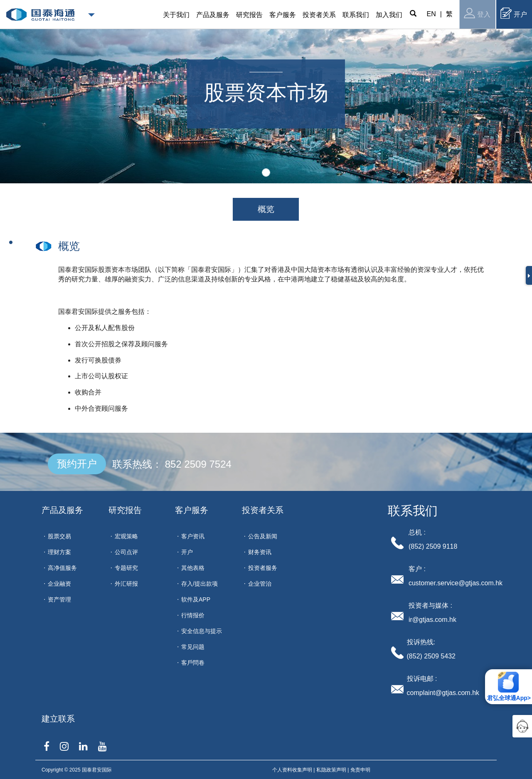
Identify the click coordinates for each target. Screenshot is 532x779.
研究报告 (125, 510)
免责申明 (360, 770)
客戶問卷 (193, 663)
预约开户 (77, 464)
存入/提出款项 (199, 584)
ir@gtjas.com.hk (432, 620)
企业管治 (260, 584)
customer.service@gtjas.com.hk (456, 583)
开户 (514, 13)
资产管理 (59, 599)
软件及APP (196, 599)
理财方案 (59, 552)
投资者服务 (263, 568)
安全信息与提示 (202, 631)
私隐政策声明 (331, 770)
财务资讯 (260, 552)
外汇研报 (126, 584)
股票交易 (59, 536)
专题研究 (126, 568)
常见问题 (193, 647)
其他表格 (193, 568)
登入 (477, 13)
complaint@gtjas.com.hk (443, 693)
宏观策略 (126, 536)
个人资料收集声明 (292, 770)
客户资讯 (193, 536)
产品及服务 (62, 510)
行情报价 (193, 615)
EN (431, 14)
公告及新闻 (263, 536)
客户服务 (192, 510)
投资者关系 (263, 510)
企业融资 (59, 584)
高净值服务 (62, 568)
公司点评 (126, 552)
